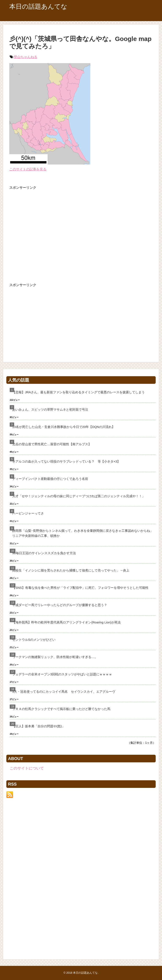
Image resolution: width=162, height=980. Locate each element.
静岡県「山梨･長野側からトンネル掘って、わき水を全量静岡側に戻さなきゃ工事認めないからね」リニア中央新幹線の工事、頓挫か (83, 533)
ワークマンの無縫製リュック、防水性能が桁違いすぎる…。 (55, 657)
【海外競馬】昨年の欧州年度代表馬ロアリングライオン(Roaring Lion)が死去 (67, 622)
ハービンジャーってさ (28, 513)
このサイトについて (27, 768)
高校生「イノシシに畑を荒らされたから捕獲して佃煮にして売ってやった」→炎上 (71, 570)
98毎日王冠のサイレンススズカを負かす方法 (44, 553)
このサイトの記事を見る (28, 169)
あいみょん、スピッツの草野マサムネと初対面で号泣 (50, 409)
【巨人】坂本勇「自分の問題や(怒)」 (39, 726)
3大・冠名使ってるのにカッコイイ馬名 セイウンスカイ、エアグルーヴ (64, 692)
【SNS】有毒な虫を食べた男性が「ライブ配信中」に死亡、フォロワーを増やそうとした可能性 (80, 588)
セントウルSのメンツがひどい (34, 640)
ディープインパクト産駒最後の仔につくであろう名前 (50, 479)
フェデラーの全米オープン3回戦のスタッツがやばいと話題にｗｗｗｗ (62, 674)
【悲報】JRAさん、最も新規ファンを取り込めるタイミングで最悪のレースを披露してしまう (78, 392)
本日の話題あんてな (38, 6)
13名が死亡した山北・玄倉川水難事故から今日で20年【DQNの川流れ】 (64, 427)
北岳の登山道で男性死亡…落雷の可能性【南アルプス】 (52, 444)
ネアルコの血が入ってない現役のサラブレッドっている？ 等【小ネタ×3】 (66, 461)
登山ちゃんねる (26, 57)
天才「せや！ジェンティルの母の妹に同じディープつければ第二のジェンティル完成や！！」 (79, 496)
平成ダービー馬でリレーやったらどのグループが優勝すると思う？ (60, 605)
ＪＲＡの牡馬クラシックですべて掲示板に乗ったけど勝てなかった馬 (61, 709)
